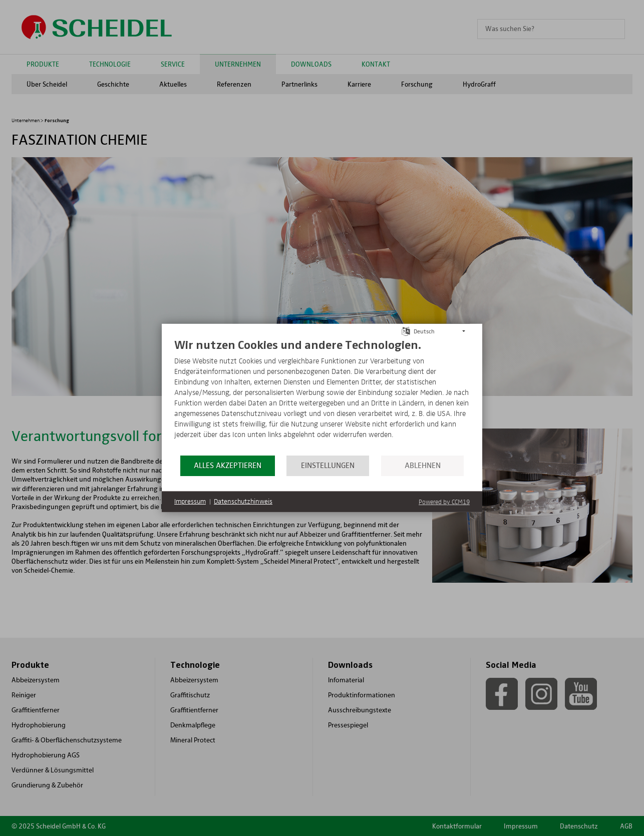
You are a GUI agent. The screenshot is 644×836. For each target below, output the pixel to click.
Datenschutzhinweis (243, 502)
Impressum (190, 502)
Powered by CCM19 (444, 502)
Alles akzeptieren (228, 466)
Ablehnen (423, 466)
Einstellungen (328, 466)
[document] (322, 396)
